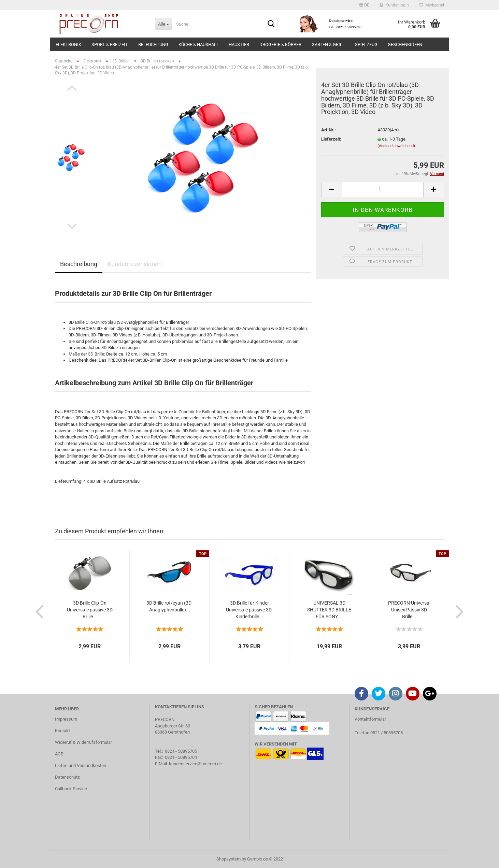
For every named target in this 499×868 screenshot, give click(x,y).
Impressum (66, 719)
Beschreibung (79, 264)
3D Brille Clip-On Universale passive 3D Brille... (90, 610)
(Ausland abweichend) (396, 146)
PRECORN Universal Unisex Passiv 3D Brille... (409, 610)
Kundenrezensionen (135, 264)
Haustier (239, 45)
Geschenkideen (405, 45)
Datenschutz (67, 777)
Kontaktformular (370, 719)
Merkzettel (432, 5)
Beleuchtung (153, 45)
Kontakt (62, 731)
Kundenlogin (394, 5)
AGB (59, 754)
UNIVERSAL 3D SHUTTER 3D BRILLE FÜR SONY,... (329, 610)
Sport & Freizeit (110, 45)
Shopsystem (229, 859)
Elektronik (68, 45)
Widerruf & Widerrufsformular (83, 742)
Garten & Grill (328, 45)
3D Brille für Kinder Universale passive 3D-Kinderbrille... (249, 610)
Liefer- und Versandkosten (81, 765)
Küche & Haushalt (198, 45)
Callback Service (71, 789)
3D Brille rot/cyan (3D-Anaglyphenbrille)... (170, 606)
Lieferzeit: (331, 139)
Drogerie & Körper (280, 45)
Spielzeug (366, 45)
